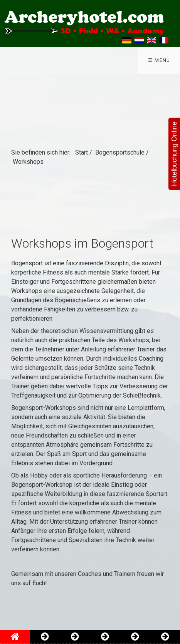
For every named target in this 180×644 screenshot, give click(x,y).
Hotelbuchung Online (174, 154)
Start (82, 152)
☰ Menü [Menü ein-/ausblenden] (159, 60)
